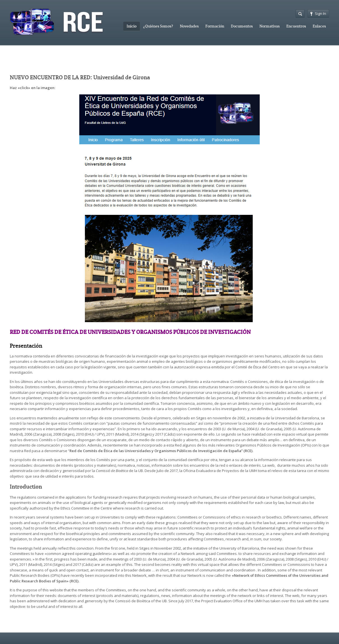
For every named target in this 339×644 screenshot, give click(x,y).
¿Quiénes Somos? (158, 26)
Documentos (242, 26)
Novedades (189, 26)
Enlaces (319, 26)
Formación (215, 26)
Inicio (132, 26)
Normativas (270, 26)
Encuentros (296, 26)
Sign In (318, 13)
